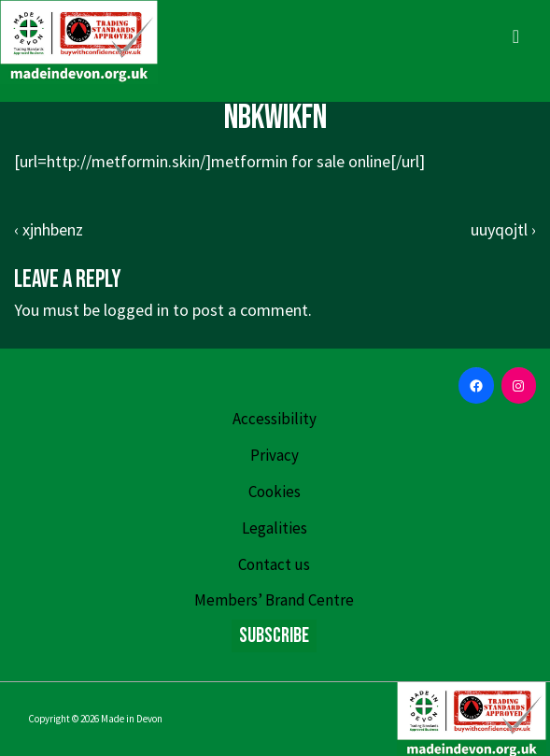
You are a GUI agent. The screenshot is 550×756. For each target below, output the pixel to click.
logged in (136, 310)
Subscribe (274, 636)
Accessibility (275, 419)
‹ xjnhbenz (49, 229)
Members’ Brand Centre (274, 600)
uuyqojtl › (503, 229)
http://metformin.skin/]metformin (167, 161)
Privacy (275, 455)
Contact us (274, 564)
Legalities (275, 528)
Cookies (275, 492)
